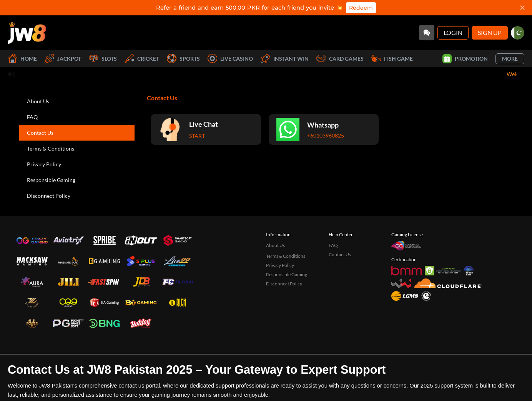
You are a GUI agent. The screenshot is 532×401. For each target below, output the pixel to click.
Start (197, 136)
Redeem (361, 8)
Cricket (142, 59)
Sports (183, 59)
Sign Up (490, 32)
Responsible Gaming (51, 180)
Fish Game (392, 59)
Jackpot (63, 59)
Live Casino (230, 59)
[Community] (427, 33)
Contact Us (40, 133)
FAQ (32, 117)
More (510, 59)
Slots (103, 59)
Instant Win (285, 59)
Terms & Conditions (51, 148)
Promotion (465, 59)
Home (22, 59)
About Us (38, 101)
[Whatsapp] (324, 129)
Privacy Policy (44, 164)
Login (453, 32)
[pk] (518, 33)
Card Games (340, 59)
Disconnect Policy (49, 196)
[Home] (27, 33)
